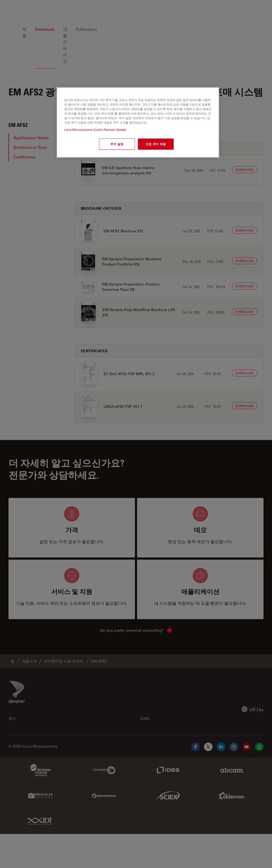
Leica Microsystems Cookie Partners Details (95, 130)
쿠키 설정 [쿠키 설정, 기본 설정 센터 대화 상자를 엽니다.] (117, 144)
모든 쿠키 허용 (156, 144)
